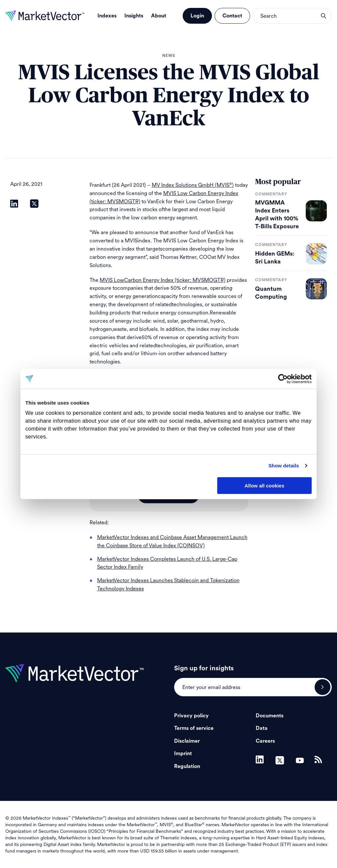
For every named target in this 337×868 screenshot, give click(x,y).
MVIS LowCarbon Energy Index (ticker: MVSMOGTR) (163, 280)
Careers (265, 741)
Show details (284, 466)
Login (197, 16)
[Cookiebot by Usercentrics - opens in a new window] (283, 379)
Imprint (183, 754)
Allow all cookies (264, 485)
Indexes (107, 16)
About (159, 16)
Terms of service (194, 728)
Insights (134, 16)
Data (262, 728)
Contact (232, 16)
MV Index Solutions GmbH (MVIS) (193, 185)
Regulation (187, 766)
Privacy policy (191, 716)
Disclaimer (187, 741)
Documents (270, 716)
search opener (324, 16)
